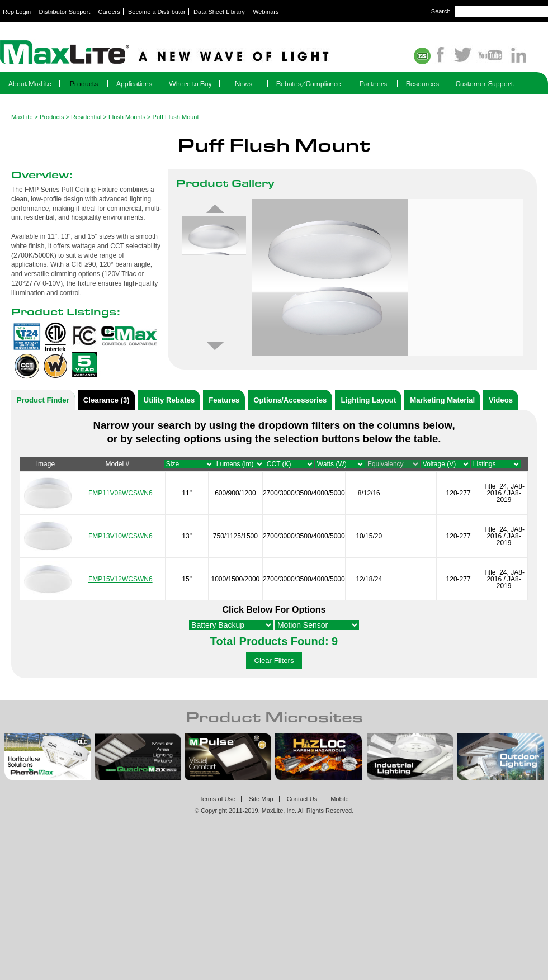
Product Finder (43, 400)
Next (215, 346)
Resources (422, 84)
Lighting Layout (368, 400)
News (244, 84)
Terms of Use (217, 799)
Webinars (266, 12)
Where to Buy (190, 84)
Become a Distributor (157, 12)
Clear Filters (274, 661)
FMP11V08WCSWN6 (121, 493)
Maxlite (196, 53)
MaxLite (22, 117)
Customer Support (485, 84)
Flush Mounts (127, 117)
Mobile (339, 799)
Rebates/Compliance (309, 84)
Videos (501, 400)
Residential (86, 117)
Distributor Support (65, 12)
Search (441, 11)
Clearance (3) (107, 400)
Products (84, 84)
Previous (215, 209)
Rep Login (17, 12)
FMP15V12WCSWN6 (121, 579)
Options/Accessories (290, 400)
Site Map (261, 799)
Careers (109, 12)
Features (224, 400)
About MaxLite (30, 84)
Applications (134, 84)
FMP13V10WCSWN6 (121, 536)
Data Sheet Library (219, 12)
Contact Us (302, 799)
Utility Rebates (169, 400)
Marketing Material (442, 400)
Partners (373, 84)
